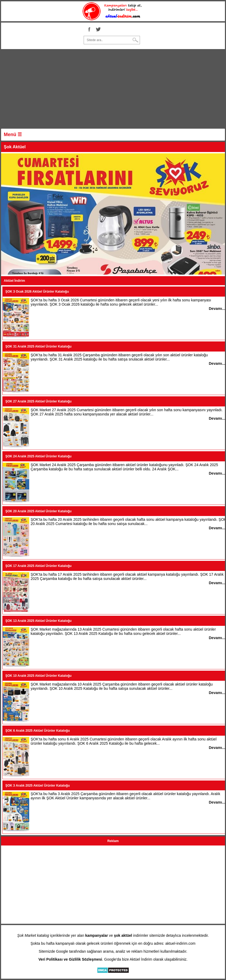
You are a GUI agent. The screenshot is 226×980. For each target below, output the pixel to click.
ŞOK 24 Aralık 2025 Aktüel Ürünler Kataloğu (38, 456)
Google (62, 951)
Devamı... (217, 309)
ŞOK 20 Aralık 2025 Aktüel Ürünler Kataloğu (38, 511)
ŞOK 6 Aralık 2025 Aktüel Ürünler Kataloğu (38, 731)
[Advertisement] (113, 90)
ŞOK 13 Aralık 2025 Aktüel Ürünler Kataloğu (38, 621)
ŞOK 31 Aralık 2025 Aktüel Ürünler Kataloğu (38, 346)
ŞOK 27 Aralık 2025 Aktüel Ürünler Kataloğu (38, 401)
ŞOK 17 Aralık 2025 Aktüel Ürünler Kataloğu (38, 566)
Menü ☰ (13, 135)
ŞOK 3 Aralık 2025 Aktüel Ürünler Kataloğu (38, 786)
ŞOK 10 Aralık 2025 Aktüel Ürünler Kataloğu (38, 676)
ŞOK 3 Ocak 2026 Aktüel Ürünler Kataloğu (37, 292)
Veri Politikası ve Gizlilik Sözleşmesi (70, 959)
